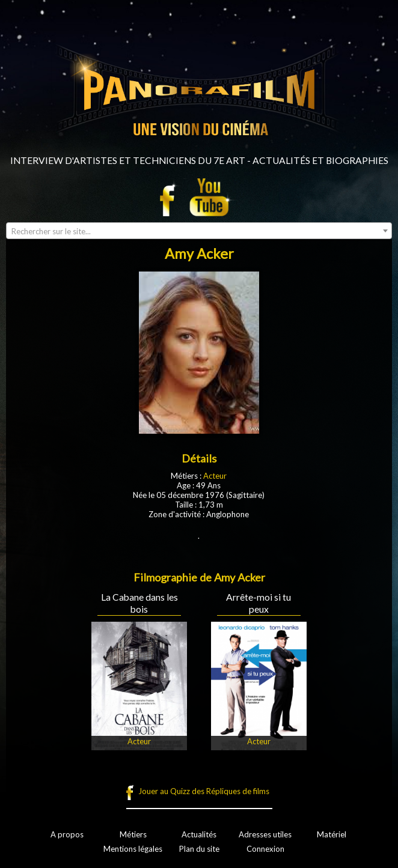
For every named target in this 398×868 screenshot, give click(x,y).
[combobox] (199, 231)
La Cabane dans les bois (139, 603)
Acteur (215, 476)
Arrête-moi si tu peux (259, 603)
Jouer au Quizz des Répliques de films (204, 791)
